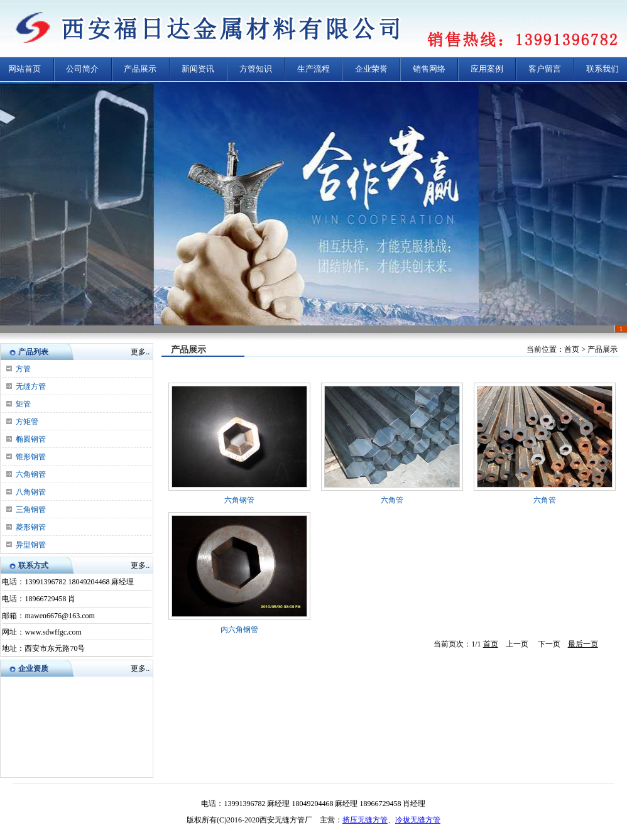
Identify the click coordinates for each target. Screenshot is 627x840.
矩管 (23, 404)
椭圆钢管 (31, 439)
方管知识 (256, 69)
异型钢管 (31, 545)
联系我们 (602, 69)
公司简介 (82, 69)
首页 (491, 644)
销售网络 (429, 69)
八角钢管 (31, 492)
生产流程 (313, 69)
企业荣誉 (371, 69)
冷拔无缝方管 (418, 820)
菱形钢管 (31, 527)
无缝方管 (31, 386)
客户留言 (545, 69)
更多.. (140, 352)
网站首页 (25, 69)
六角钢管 (31, 474)
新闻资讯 (198, 69)
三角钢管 (31, 510)
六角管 (392, 500)
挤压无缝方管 (365, 820)
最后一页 (583, 644)
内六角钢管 (239, 630)
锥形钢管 (31, 457)
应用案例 (487, 69)
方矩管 (27, 422)
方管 (23, 369)
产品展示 (140, 69)
